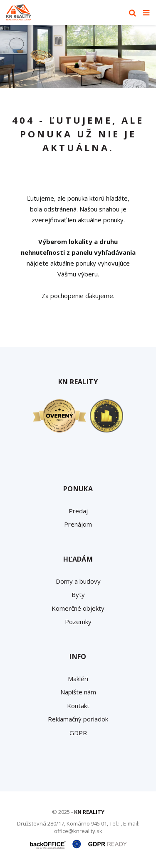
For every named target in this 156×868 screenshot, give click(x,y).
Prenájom (78, 524)
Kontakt (78, 706)
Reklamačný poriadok (78, 719)
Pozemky (78, 622)
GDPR (78, 733)
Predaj (78, 511)
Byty (78, 594)
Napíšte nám (78, 692)
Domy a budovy (78, 581)
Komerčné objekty (78, 608)
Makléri (78, 679)
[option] (78, 57)
